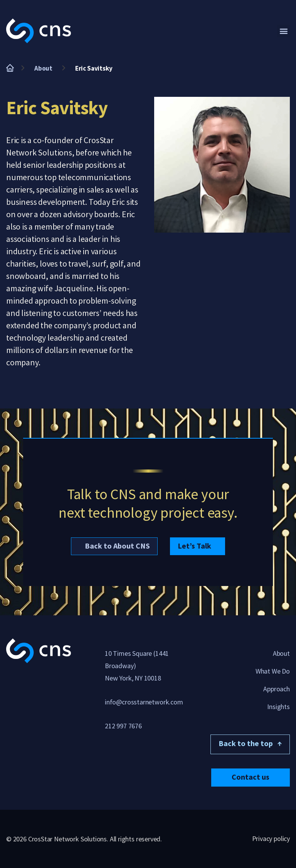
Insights (278, 707)
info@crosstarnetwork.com (144, 702)
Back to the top (250, 743)
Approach (277, 689)
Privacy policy (271, 838)
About (43, 68)
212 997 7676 (123, 726)
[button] (283, 31)
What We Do (273, 671)
